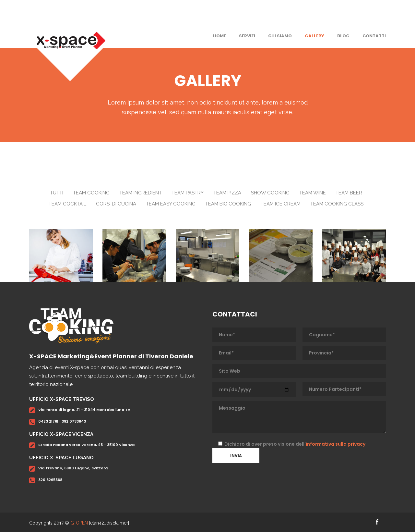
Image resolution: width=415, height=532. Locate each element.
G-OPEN (79, 523)
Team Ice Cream (281, 204)
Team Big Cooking (228, 204)
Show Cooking (270, 193)
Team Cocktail (67, 204)
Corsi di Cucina (116, 204)
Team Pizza (227, 193)
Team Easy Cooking (171, 204)
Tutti (57, 193)
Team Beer (349, 193)
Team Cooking (91, 193)
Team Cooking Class (337, 204)
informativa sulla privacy (336, 444)
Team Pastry (188, 193)
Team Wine (313, 193)
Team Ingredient (141, 193)
